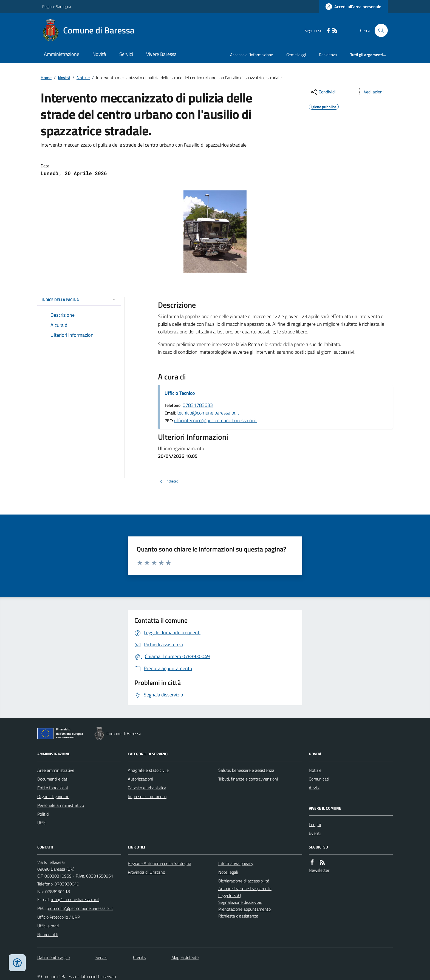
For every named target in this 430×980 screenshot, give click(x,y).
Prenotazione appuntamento (244, 909)
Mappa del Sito (185, 957)
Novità (99, 54)
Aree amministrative (56, 770)
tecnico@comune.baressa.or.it (208, 413)
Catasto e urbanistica (147, 788)
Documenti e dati (53, 779)
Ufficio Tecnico (180, 393)
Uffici (42, 823)
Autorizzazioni (140, 779)
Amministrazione (62, 54)
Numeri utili (48, 935)
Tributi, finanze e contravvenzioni (248, 779)
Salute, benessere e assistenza (246, 770)
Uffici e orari (48, 926)
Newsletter (319, 870)
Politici (43, 814)
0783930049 (67, 884)
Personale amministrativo (61, 805)
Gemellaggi (296, 55)
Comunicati (319, 779)
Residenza (328, 55)
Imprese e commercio (147, 796)
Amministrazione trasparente (245, 888)
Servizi (126, 54)
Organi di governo (53, 796)
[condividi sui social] (323, 92)
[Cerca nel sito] (379, 30)
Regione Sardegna (57, 6)
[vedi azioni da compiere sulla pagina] (369, 92)
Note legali (228, 872)
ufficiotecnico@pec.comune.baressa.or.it (216, 420)
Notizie (83, 78)
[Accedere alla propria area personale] (353, 7)
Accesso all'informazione (252, 55)
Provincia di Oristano (146, 872)
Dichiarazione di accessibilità (244, 881)
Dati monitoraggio (53, 957)
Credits (139, 957)
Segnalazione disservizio (240, 902)
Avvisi (314, 788)
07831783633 (198, 405)
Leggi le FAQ (230, 895)
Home (46, 78)
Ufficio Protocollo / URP (59, 917)
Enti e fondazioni (53, 788)
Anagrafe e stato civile (148, 770)
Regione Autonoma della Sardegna (159, 863)
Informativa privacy (236, 863)
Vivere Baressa (161, 54)
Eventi (315, 833)
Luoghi (315, 824)
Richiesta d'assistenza (238, 916)
